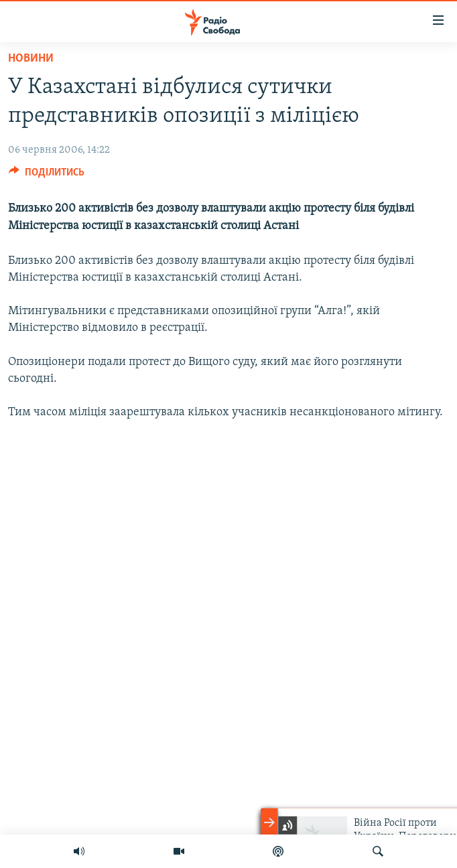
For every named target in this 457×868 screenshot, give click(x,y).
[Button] (47, 175)
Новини (31, 59)
